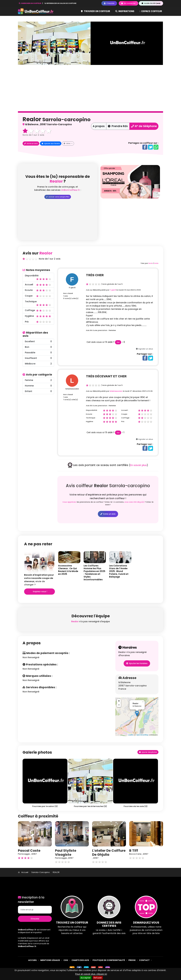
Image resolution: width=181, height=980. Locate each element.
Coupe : (125, 414)
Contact (144, 960)
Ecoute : (89, 414)
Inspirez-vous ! (40, 591)
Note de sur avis (33, 135)
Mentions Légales (50, 960)
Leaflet (131, 735)
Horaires (128, 647)
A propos (99, 126)
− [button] (119, 705)
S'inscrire (35, 919)
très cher (95, 275)
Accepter (86, 978)
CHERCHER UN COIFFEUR (30, 3)
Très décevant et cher (106, 376)
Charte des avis (80, 960)
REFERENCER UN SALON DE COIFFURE (61, 3)
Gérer (67, 143)
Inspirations (125, 11)
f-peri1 (72, 288)
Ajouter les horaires (137, 663)
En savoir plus (138, 465)
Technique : (91, 418)
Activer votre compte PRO (58, 197)
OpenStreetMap (142, 735)
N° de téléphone (144, 126)
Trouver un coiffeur (96, 11)
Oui (118, 342)
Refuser (98, 978)
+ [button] (119, 701)
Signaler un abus (146, 349)
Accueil (33, 960)
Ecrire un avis (31, 143)
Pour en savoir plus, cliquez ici (91, 974)
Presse (132, 960)
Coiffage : (126, 418)
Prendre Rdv (118, 126)
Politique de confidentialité (109, 960)
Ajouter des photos (148, 752)
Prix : (123, 421)
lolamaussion (72, 389)
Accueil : (125, 410)
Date (156, 263)
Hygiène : (90, 421)
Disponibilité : (92, 410)
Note (151, 263)
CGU (66, 960)
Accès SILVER (151, 3)
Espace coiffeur (151, 11)
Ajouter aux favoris (51, 143)
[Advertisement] (130, 220)
